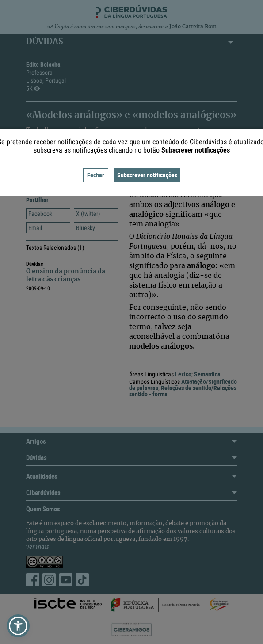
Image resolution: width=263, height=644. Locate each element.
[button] (18, 626)
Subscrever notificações (147, 175)
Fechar (96, 175)
